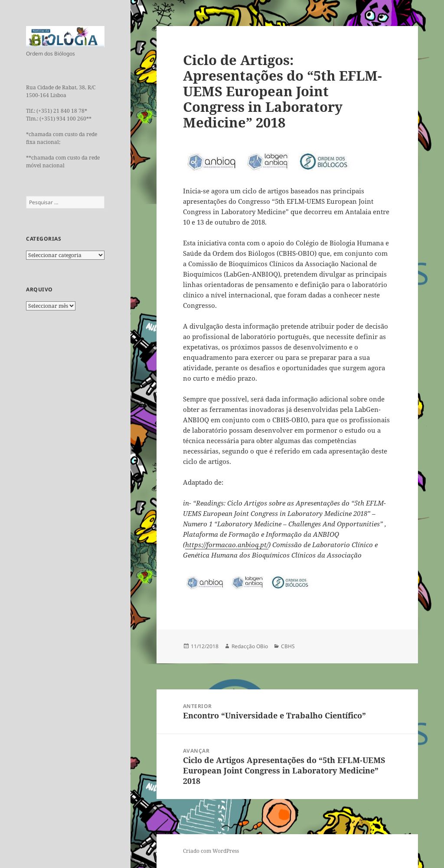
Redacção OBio (250, 646)
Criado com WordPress (211, 851)
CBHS (288, 646)
